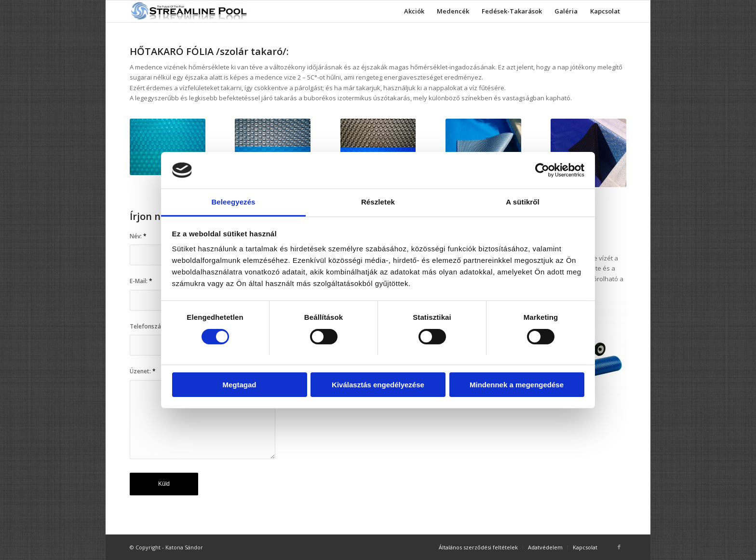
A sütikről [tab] (523, 202)
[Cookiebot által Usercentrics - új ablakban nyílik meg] (542, 170)
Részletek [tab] (378, 202)
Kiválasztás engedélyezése (378, 385)
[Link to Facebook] (619, 547)
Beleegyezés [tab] (233, 202)
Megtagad (239, 385)
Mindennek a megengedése (517, 385)
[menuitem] (414, 11)
